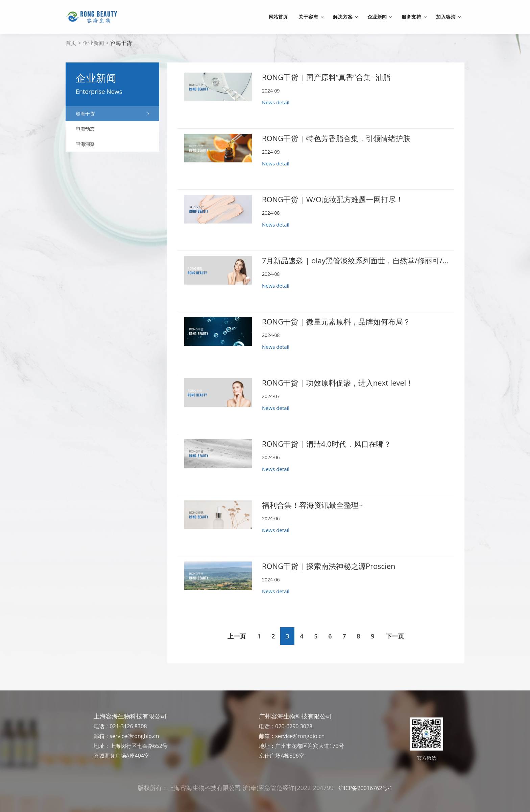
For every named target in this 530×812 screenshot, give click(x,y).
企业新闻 (93, 43)
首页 (71, 43)
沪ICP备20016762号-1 (365, 788)
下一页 (395, 636)
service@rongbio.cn (135, 736)
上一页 (237, 636)
